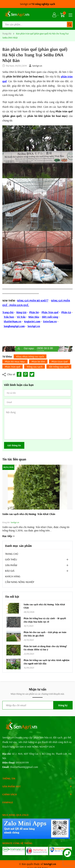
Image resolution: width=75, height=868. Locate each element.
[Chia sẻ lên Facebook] (19, 374)
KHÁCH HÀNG (13, 576)
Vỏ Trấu (21, 317)
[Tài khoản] (54, 15)
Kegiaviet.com (32, 321)
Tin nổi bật (12, 597)
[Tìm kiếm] (70, 24)
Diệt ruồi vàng (50, 317)
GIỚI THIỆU (11, 559)
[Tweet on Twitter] (32, 374)
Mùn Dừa (34, 317)
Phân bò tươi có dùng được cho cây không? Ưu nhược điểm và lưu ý (45, 648)
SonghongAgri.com (14, 326)
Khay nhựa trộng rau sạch (30, 356)
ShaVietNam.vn (12, 321)
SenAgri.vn (37, 66)
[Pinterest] (26, 374)
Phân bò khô (38, 361)
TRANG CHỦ (12, 554)
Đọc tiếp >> (9, 536)
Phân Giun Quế (60, 361)
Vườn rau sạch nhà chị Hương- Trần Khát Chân (29, 514)
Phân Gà (66, 312)
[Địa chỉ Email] (37, 705)
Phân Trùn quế (50, 312)
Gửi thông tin (14, 445)
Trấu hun (9, 317)
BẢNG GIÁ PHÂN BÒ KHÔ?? (33, 301)
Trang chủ (8, 312)
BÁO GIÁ (10, 571)
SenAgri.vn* (37, 4)
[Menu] (70, 15)
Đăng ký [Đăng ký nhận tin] (63, 705)
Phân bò (34, 312)
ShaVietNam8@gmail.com (24, 767)
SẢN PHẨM (11, 565)
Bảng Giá (21, 312)
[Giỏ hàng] (63, 15)
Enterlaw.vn (50, 321)
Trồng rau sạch (35, 367)
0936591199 (22, 762)
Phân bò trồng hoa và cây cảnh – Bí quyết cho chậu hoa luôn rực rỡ (45, 620)
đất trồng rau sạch (59, 367)
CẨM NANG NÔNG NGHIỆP (20, 582)
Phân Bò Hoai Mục (15, 361)
